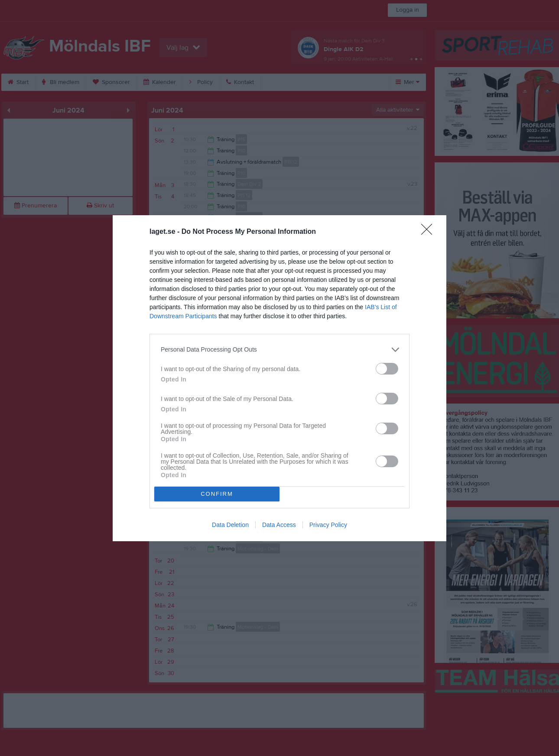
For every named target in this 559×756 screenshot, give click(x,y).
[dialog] (279, 378)
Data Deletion (230, 525)
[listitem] (279, 350)
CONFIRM (217, 494)
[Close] (429, 232)
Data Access (279, 525)
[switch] (387, 369)
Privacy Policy (328, 525)
